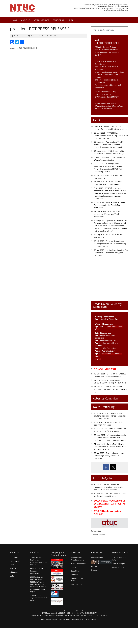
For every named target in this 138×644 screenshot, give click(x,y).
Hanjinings (57, 563)
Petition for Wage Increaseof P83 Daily (37, 571)
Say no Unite (57, 594)
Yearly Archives (41, 20)
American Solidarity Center (119, 559)
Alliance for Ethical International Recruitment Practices (57, 602)
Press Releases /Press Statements (77, 559)
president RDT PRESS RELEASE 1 (23, 48)
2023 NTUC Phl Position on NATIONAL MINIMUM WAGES (38, 561)
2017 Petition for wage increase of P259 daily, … (38, 598)
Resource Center (97, 557)
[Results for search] (110, 35)
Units (12, 565)
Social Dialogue (119, 563)
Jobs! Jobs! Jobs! (103, 478)
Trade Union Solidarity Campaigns (107, 305)
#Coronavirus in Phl (78, 563)
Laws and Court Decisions (101, 562)
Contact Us (58, 20)
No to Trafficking (104, 407)
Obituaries (14, 572)
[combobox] (110, 30)
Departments (15, 561)
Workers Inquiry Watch (77, 580)
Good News (75, 571)
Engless (94, 570)
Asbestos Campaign (106, 398)
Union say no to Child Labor (57, 587)
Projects (13, 569)
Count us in (57, 580)
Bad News (75, 575)
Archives (94, 566)
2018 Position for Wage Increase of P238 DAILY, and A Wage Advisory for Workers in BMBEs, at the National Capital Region (38, 584)
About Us (26, 20)
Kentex (57, 572)
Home (15, 20)
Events (97, 120)
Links (70, 20)
